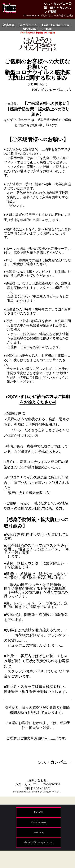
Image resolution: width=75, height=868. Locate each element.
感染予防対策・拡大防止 (32, 109)
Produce (38, 832)
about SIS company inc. (39, 842)
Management (39, 822)
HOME (39, 812)
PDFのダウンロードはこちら (52, 90)
